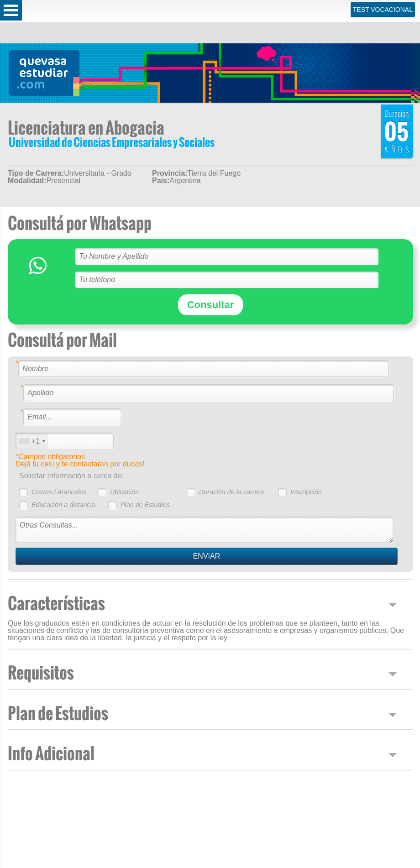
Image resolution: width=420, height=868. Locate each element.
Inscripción (306, 492)
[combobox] (32, 441)
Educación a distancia (63, 505)
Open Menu (11, 10)
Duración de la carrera (231, 492)
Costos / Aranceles (59, 492)
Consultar (211, 305)
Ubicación (124, 492)
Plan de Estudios (145, 505)
